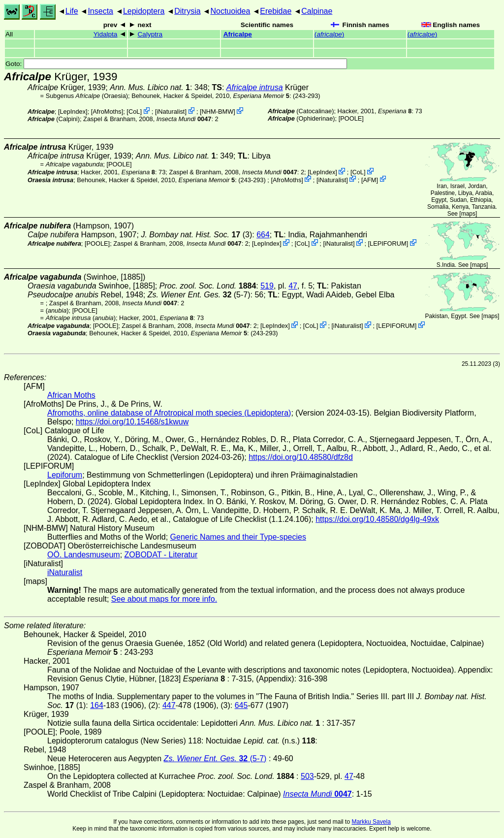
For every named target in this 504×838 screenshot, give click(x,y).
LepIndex (73, 112)
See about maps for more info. (164, 599)
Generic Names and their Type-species (238, 537)
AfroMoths (107, 112)
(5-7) (199, 295)
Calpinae (317, 11)
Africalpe (238, 34)
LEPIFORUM (388, 243)
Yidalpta (106, 34)
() (329, 34)
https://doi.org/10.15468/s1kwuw (132, 422)
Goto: (176, 64)
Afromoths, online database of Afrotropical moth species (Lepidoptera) (169, 413)
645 (241, 705)
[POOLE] (351, 118)
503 (307, 776)
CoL (134, 112)
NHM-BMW (218, 112)
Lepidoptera (144, 11)
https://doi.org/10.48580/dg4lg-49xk (377, 519)
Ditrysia (187, 11)
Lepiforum (65, 475)
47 (293, 286)
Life (72, 11)
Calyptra (150, 34)
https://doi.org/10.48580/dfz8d (301, 457)
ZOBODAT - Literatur (161, 555)
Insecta (100, 11)
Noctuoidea (230, 11)
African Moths (71, 395)
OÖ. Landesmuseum (84, 555)
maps (468, 214)
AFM (370, 179)
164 (97, 705)
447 (169, 705)
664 (263, 235)
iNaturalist (171, 112)
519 (267, 286)
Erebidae (276, 11)
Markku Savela (371, 822)
